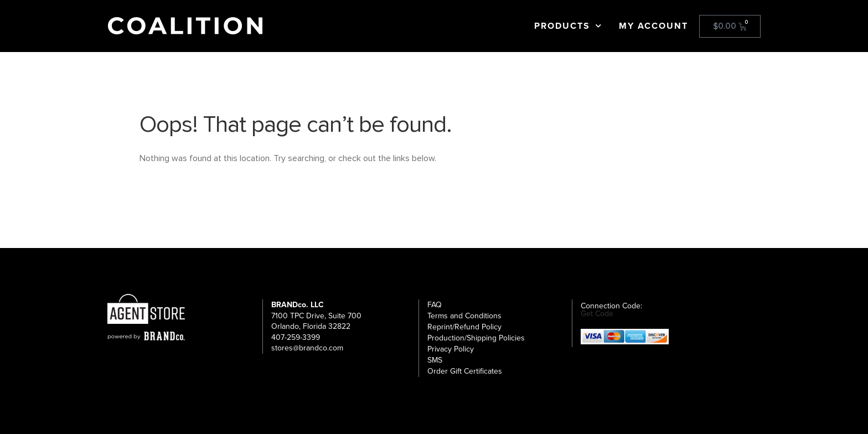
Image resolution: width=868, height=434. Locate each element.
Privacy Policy (451, 349)
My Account (653, 26)
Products (568, 26)
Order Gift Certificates (465, 371)
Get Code (597, 314)
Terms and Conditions (464, 316)
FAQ (435, 305)
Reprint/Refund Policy (464, 327)
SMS (435, 360)
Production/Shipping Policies (476, 338)
